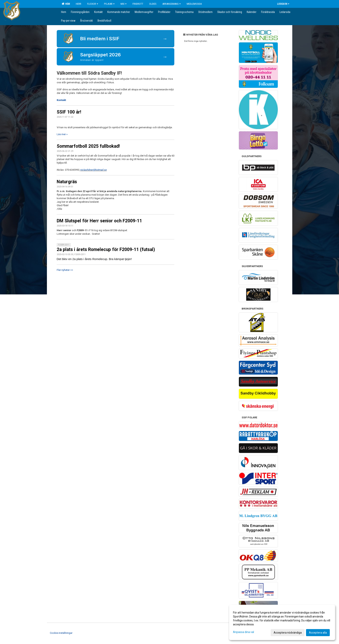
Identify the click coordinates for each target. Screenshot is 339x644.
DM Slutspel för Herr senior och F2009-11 (99, 221)
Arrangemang (172, 4)
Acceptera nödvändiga (288, 633)
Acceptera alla (318, 633)
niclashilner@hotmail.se (94, 170)
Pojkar (109, 4)
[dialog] (282, 622)
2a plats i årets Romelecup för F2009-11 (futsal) (106, 250)
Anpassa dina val (244, 632)
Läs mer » (62, 134)
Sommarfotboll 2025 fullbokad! (88, 146)
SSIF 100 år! (69, 112)
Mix (124, 4)
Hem (66, 4)
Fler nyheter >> (65, 270)
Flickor (93, 4)
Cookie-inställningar (61, 633)
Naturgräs (67, 182)
